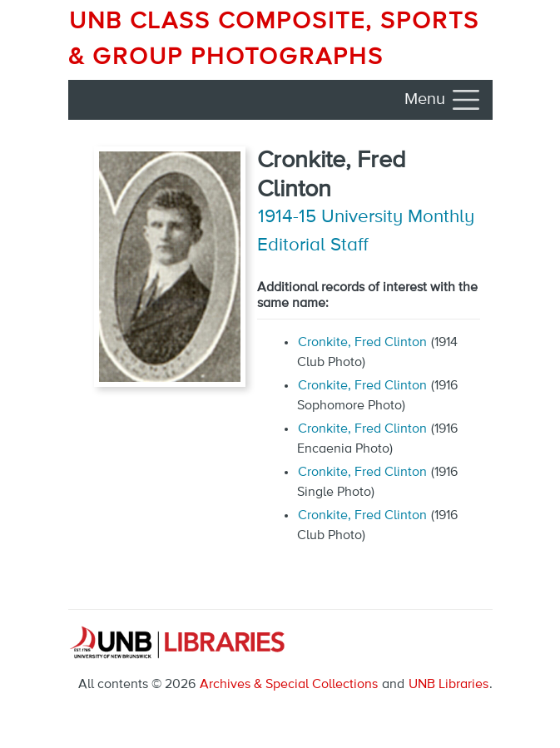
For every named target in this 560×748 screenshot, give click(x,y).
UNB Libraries (448, 685)
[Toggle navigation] (444, 100)
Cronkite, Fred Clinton (362, 343)
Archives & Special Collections (289, 685)
